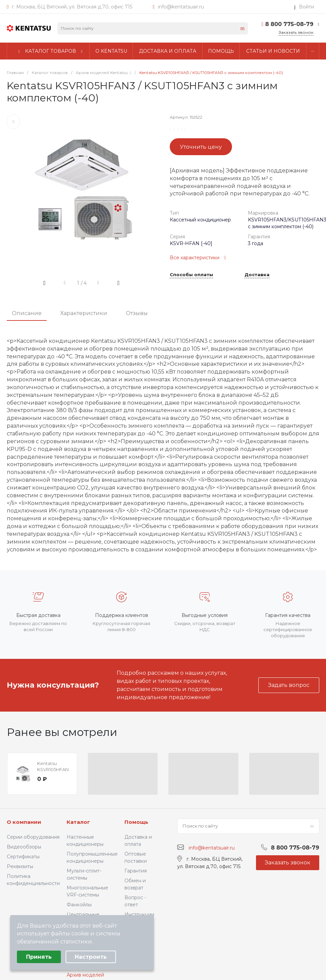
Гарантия (136, 871)
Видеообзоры (24, 847)
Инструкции (139, 914)
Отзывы (137, 313)
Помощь (136, 822)
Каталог (78, 822)
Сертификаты (23, 857)
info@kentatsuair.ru (181, 7)
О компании (24, 822)
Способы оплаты (191, 275)
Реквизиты (20, 866)
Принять (39, 957)
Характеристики (84, 313)
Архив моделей (85, 975)
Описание (27, 313)
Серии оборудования (33, 837)
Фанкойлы (79, 905)
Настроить (91, 957)
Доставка (257, 275)
